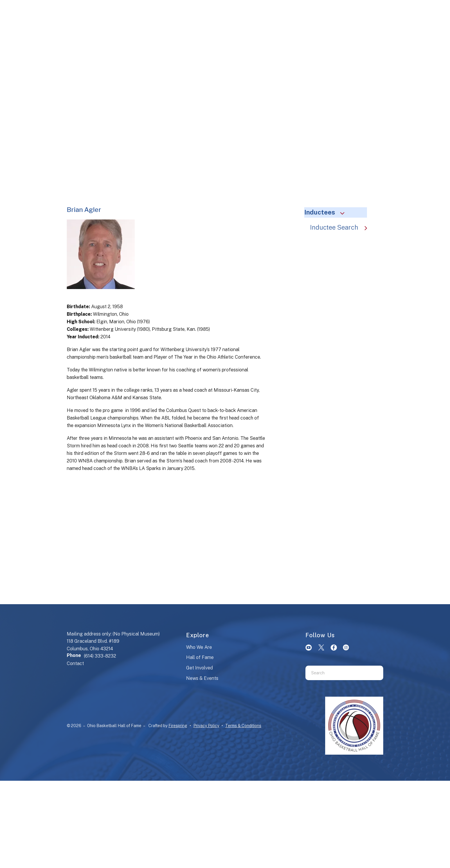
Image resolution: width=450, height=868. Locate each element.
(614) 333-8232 (100, 656)
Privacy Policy (206, 726)
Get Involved (199, 668)
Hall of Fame (200, 657)
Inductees (327, 212)
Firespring (178, 726)
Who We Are (199, 647)
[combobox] (337, 673)
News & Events (202, 678)
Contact (75, 663)
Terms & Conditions (243, 726)
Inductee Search (341, 227)
